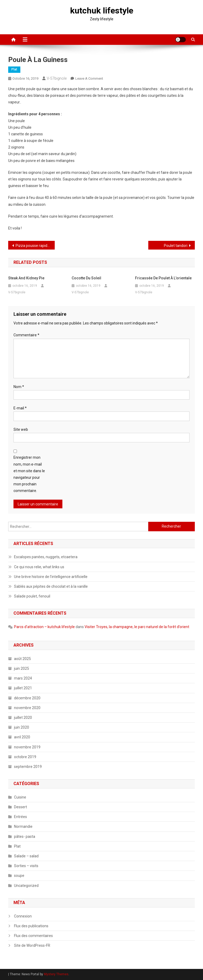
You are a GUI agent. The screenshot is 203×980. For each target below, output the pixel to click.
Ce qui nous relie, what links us (39, 567)
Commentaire (26, 335)
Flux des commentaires (33, 936)
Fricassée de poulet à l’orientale (163, 278)
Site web (21, 429)
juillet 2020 (23, 718)
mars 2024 (23, 678)
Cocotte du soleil (86, 278)
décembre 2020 (27, 698)
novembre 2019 (27, 747)
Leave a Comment (89, 78)
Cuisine (20, 797)
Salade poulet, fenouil (32, 596)
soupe (19, 876)
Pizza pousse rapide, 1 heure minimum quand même (35, 246)
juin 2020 (22, 727)
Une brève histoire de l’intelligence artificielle (51, 577)
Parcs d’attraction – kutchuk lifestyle (44, 627)
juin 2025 (22, 668)
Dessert (20, 807)
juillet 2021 (23, 688)
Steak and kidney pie (26, 278)
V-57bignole (57, 78)
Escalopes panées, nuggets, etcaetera (46, 557)
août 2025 (22, 659)
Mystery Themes (56, 974)
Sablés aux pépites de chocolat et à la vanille (51, 586)
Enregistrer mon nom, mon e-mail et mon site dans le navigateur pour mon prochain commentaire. (29, 474)
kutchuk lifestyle (102, 11)
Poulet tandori (176, 246)
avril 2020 (22, 737)
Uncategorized (26, 886)
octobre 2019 (25, 757)
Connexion (23, 916)
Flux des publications (31, 926)
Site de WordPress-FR (32, 945)
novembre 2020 (27, 708)
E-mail (20, 408)
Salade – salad (26, 856)
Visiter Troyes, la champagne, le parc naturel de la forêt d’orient (137, 627)
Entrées (20, 817)
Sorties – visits (26, 866)
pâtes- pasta (25, 836)
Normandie (23, 826)
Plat (14, 69)
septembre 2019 (28, 767)
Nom (19, 387)
